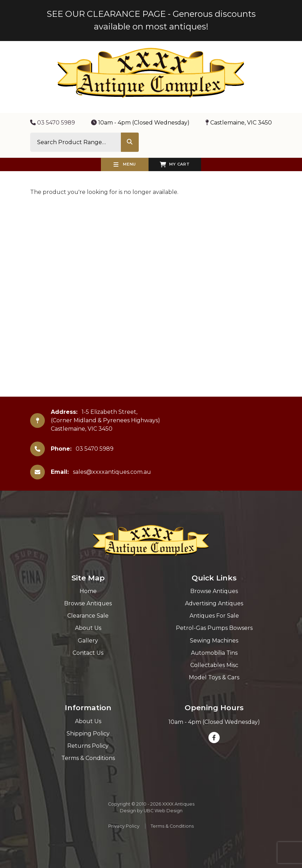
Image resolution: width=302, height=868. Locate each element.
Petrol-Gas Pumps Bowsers (214, 628)
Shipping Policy (88, 734)
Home (88, 591)
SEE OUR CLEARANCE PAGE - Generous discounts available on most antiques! (151, 20)
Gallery (88, 641)
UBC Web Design (163, 811)
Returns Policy (88, 746)
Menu (125, 164)
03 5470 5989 (53, 123)
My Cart (175, 164)
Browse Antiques (88, 603)
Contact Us (88, 653)
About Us (88, 628)
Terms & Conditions (88, 758)
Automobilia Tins (214, 653)
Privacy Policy (124, 826)
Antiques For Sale (214, 616)
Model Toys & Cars (214, 677)
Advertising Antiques (214, 603)
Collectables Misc (214, 665)
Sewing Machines (214, 641)
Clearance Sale (88, 616)
